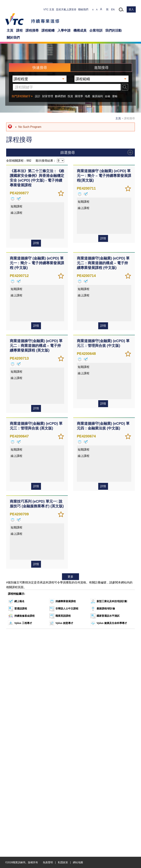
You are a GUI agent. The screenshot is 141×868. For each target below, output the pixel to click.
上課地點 (70, 372)
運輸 (115, 96)
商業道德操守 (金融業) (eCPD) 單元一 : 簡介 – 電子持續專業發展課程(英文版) (104, 398)
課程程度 (70, 186)
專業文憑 (17, 219)
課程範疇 (48, 31)
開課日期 (70, 328)
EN (113, 9)
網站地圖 (78, 862)
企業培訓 (96, 31)
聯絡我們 (83, 9)
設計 (38, 96)
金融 (107, 96)
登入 (131, 9)
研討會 (16, 237)
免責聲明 (48, 862)
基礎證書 (17, 196)
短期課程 (17, 242)
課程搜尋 (32, 31)
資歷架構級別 (70, 288)
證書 (14, 192)
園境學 (79, 96)
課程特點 (70, 273)
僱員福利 (98, 96)
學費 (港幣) (70, 302)
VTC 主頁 (49, 9)
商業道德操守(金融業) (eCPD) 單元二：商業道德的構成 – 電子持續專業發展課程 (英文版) (36, 568)
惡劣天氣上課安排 (66, 9)
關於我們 (13, 38)
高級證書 (17, 210)
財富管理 (48, 96)
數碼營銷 (60, 96)
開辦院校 (70, 358)
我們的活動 (113, 31)
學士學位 (17, 224)
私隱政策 (63, 862)
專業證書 (17, 215)
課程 (19, 31)
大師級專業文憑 (21, 246)
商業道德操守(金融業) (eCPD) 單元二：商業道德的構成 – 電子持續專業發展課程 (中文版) (103, 485)
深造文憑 (17, 233)
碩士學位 (17, 228)
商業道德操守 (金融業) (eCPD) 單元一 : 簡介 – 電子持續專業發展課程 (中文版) (37, 485)
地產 (88, 96)
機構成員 (80, 31)
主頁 (10, 31)
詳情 (36, 466)
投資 (70, 96)
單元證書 (17, 201)
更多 (70, 799)
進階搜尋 (101, 68)
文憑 (14, 206)
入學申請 (64, 31)
